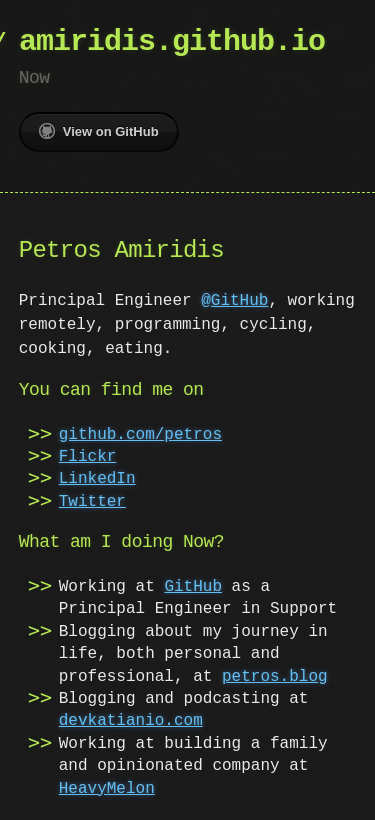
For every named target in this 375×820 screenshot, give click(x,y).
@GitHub (234, 301)
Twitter (92, 502)
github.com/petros (140, 435)
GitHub (193, 587)
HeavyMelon (107, 789)
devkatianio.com (131, 721)
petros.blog (275, 677)
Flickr (88, 457)
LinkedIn (97, 479)
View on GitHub (99, 131)
